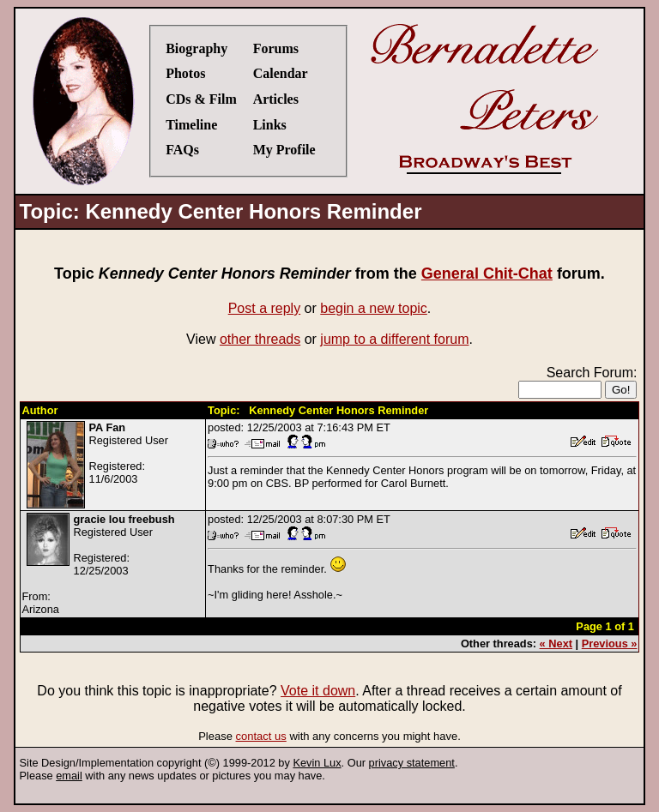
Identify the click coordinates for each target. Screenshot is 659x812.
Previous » (610, 644)
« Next (556, 644)
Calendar (281, 73)
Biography (196, 48)
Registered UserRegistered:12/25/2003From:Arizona (99, 564)
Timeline (191, 125)
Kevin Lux (317, 763)
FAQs (182, 150)
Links (270, 125)
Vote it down (318, 691)
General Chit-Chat (487, 274)
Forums (276, 48)
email (69, 776)
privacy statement (412, 763)
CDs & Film (201, 99)
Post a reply (264, 308)
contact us (261, 736)
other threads (260, 339)
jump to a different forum (394, 339)
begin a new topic (374, 308)
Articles (276, 99)
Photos (185, 73)
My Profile (284, 150)
